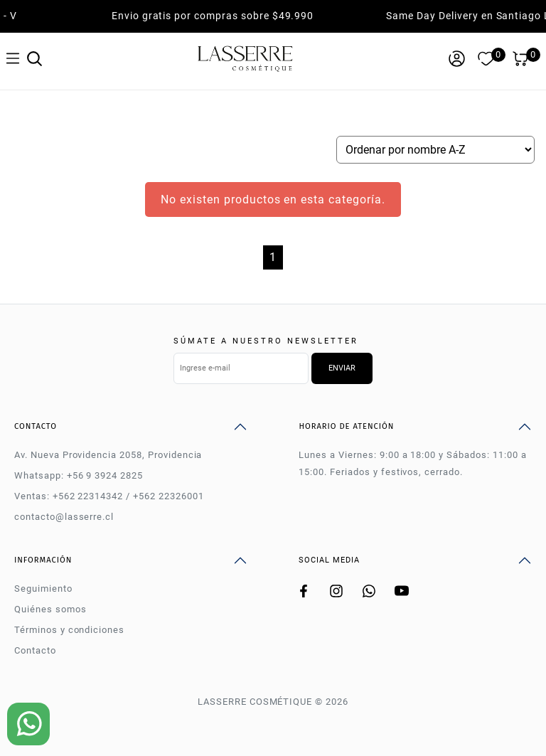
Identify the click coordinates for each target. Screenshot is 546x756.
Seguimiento (43, 589)
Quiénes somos (50, 609)
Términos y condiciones (69, 630)
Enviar (342, 368)
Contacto (35, 650)
